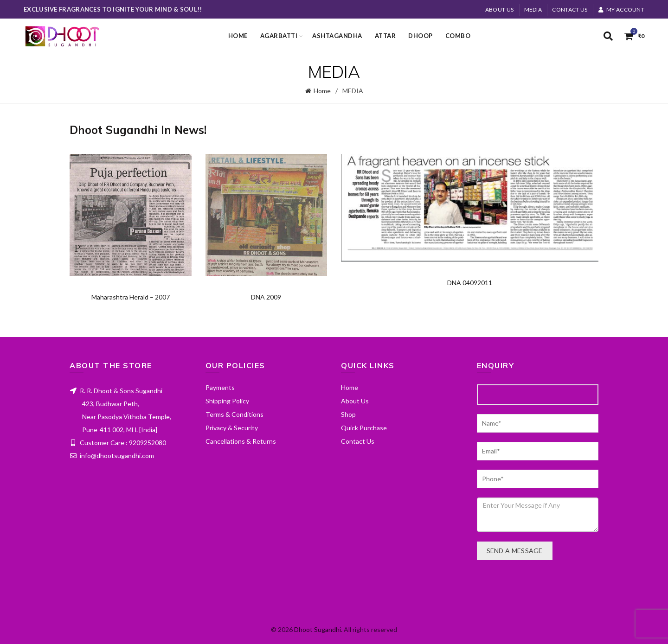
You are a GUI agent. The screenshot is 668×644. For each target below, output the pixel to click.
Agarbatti (279, 36)
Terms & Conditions (234, 414)
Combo (458, 36)
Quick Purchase (364, 428)
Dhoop (421, 36)
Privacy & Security (232, 428)
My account (621, 10)
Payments (220, 387)
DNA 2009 (266, 297)
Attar (385, 36)
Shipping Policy (227, 401)
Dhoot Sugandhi (318, 629)
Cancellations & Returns (241, 441)
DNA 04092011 (470, 283)
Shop (348, 414)
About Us (499, 10)
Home (238, 36)
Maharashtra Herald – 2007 (131, 297)
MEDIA (533, 10)
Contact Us (570, 10)
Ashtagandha (337, 36)
